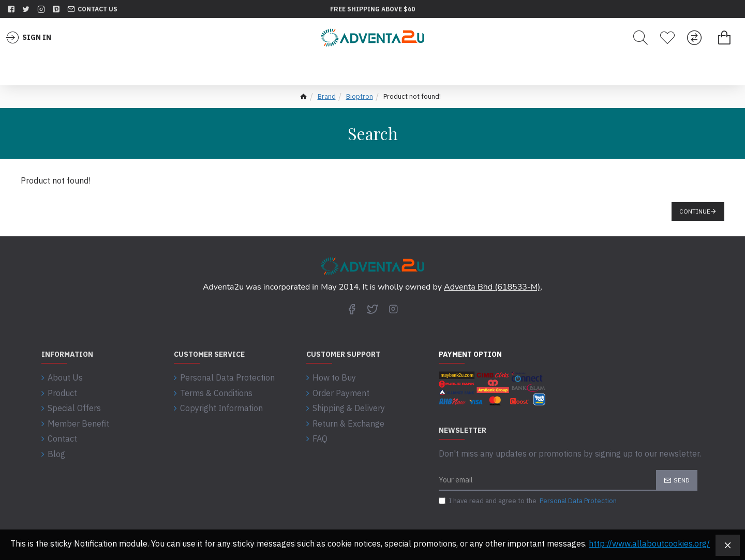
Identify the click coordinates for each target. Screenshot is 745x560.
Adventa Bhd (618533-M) (492, 287)
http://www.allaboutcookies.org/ (649, 543)
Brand (327, 96)
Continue (695, 211)
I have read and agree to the (528, 501)
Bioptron (360, 96)
